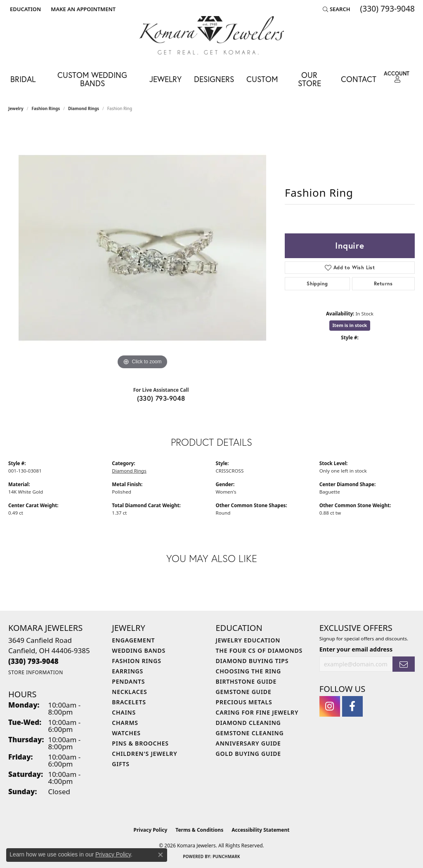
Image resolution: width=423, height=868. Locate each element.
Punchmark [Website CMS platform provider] (226, 856)
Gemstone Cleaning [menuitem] (250, 733)
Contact (359, 79)
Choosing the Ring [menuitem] (248, 671)
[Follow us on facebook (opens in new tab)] (352, 706)
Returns (383, 283)
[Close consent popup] (161, 855)
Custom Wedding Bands (92, 79)
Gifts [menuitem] (121, 764)
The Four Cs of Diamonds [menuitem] (259, 650)
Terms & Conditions (199, 830)
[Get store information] (36, 672)
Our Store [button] (310, 79)
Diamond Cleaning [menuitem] (248, 723)
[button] (25, 9)
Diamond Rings (84, 108)
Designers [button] (214, 79)
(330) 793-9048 (161, 398)
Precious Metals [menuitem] (244, 702)
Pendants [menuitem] (128, 681)
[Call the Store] (33, 661)
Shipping (317, 283)
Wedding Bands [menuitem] (139, 650)
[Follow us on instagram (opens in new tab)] (330, 706)
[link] (82, 9)
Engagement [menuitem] (133, 640)
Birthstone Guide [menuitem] (246, 681)
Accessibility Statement (260, 830)
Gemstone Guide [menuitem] (244, 692)
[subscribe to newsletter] (404, 664)
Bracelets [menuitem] (129, 702)
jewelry (16, 108)
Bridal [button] (23, 79)
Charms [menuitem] (125, 723)
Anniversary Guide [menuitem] (248, 743)
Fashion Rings (46, 108)
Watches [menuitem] (126, 733)
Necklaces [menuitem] (129, 692)
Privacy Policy (151, 830)
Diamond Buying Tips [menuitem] (252, 661)
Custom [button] (262, 79)
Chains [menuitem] (124, 712)
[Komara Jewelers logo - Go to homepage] (212, 35)
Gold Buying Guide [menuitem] (248, 754)
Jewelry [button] (165, 79)
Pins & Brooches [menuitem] (140, 743)
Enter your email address (356, 649)
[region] (142, 248)
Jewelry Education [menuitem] (248, 640)
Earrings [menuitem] (128, 671)
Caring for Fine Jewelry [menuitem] (257, 712)
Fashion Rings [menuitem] (136, 661)
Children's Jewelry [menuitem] (144, 754)
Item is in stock (350, 325)
